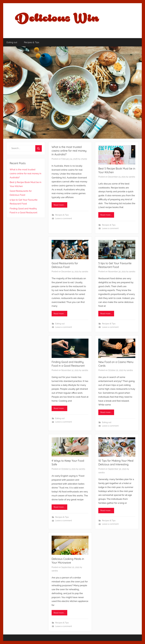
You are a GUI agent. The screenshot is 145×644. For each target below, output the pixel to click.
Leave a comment (63, 218)
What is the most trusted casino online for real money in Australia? (69, 151)
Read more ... (59, 205)
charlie (84, 159)
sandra (132, 177)
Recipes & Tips (32, 42)
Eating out (12, 42)
